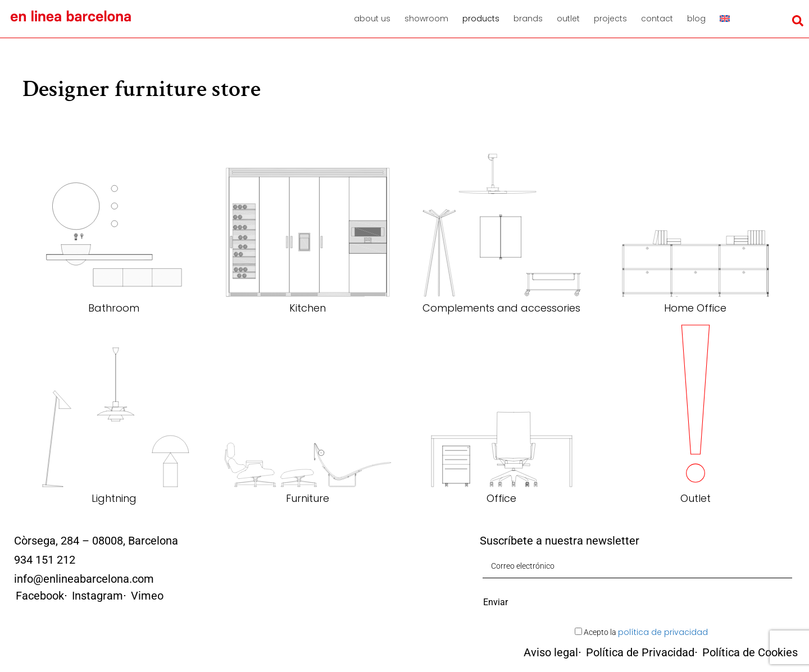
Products (481, 19)
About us (372, 19)
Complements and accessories (501, 308)
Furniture (308, 498)
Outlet (568, 19)
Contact (657, 19)
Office (501, 498)
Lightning (114, 498)
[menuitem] (729, 19)
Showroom (426, 19)
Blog (696, 19)
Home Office (695, 308)
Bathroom (114, 308)
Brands (528, 19)
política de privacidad (663, 632)
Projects (610, 19)
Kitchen (308, 308)
